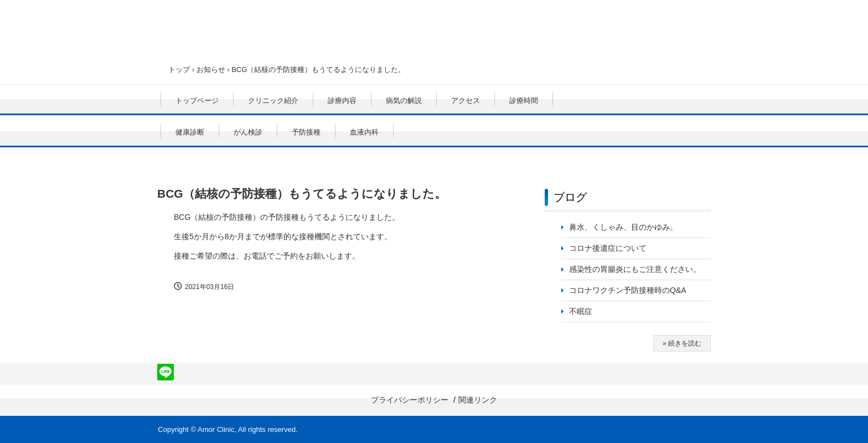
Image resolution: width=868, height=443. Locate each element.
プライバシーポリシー (410, 400)
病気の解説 (404, 101)
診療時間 (524, 101)
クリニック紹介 (273, 101)
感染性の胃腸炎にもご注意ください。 (635, 269)
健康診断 (190, 132)
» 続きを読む (682, 343)
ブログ (570, 197)
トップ (179, 69)
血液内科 (364, 132)
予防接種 (306, 132)
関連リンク (478, 400)
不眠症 (581, 311)
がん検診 (248, 132)
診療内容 (342, 101)
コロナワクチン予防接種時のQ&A (628, 290)
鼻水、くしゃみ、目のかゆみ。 (623, 227)
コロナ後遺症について (608, 248)
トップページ (197, 101)
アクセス (466, 101)
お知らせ (211, 69)
